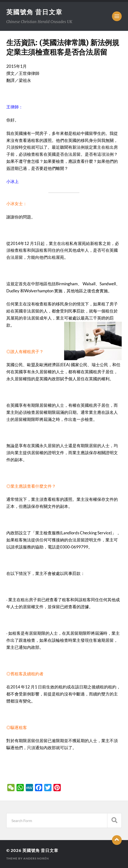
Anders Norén (36, 858)
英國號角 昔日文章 (34, 12)
